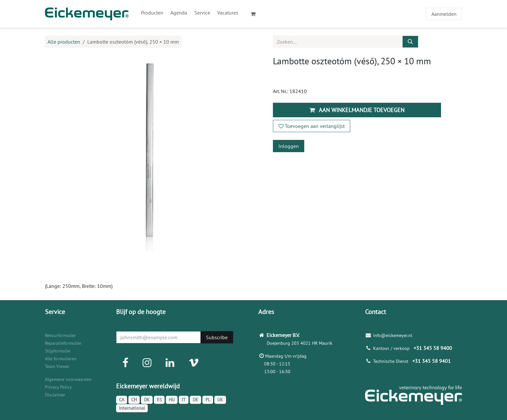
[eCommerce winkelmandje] (256, 14)
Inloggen (289, 146)
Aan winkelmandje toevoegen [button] (357, 110)
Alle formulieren (61, 359)
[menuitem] (152, 13)
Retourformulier (60, 335)
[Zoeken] (410, 42)
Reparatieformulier (63, 343)
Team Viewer (57, 366)
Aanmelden (444, 14)
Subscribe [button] (217, 337)
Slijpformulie (58, 351)
